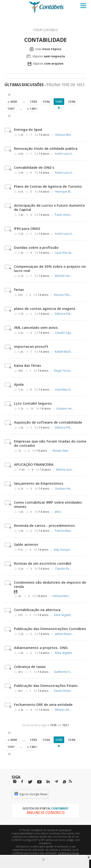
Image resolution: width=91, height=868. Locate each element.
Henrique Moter (64, 192)
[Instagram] (15, 782)
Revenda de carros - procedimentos (44, 525)
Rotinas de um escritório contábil (43, 563)
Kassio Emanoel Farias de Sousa (63, 691)
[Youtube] (39, 782)
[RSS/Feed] (70, 781)
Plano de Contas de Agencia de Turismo (48, 186)
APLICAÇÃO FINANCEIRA (34, 464)
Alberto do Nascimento (64, 710)
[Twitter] (30, 782)
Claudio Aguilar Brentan (64, 333)
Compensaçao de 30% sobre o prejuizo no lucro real (50, 268)
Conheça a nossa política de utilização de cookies (52, 855)
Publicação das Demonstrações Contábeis (50, 629)
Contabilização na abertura (37, 610)
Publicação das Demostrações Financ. (46, 685)
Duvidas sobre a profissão (36, 247)
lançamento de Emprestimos (39, 483)
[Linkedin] (48, 782)
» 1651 (32, 109)
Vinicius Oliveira (63, 295)
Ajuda (19, 384)
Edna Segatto (63, 615)
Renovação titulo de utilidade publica (46, 148)
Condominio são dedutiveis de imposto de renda (50, 584)
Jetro (58, 512)
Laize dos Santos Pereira (64, 253)
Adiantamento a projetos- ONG (41, 648)
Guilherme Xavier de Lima (63, 672)
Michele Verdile (64, 276)
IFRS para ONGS (27, 228)
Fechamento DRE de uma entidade (43, 704)
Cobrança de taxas (30, 667)
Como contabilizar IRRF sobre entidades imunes (48, 504)
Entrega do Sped (28, 129)
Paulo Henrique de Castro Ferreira (64, 215)
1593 (33, 102)
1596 (72, 102)
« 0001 (12, 102)
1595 (59, 102)
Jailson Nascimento (64, 634)
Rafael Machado (64, 352)
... (24, 101)
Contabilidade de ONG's (34, 167)
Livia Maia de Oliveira (64, 390)
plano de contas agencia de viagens (45, 308)
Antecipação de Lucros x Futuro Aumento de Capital (49, 207)
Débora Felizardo (64, 314)
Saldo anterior (26, 544)
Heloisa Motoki (64, 135)
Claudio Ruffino (64, 569)
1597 (11, 109)
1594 (46, 102)
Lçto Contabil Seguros (33, 403)
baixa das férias (28, 365)
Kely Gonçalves (63, 550)
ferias (19, 289)
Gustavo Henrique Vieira (66, 409)
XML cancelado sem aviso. (36, 327)
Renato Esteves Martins (62, 451)
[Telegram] (56, 782)
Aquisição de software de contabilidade (48, 422)
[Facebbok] (22, 782)
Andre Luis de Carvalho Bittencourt (64, 154)
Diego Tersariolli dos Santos (63, 371)
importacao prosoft (31, 346)
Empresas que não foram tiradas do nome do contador (50, 443)
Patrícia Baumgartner (64, 531)
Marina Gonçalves (66, 470)
